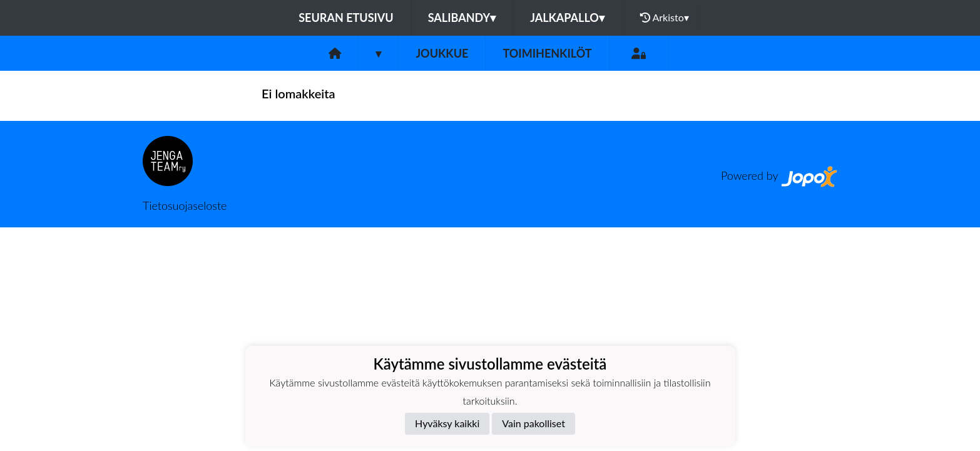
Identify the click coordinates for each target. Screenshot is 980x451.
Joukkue (442, 53)
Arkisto (665, 18)
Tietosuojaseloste (185, 205)
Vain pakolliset (533, 423)
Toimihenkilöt (547, 53)
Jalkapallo (567, 18)
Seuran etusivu (346, 18)
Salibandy (462, 18)
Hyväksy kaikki (447, 423)
